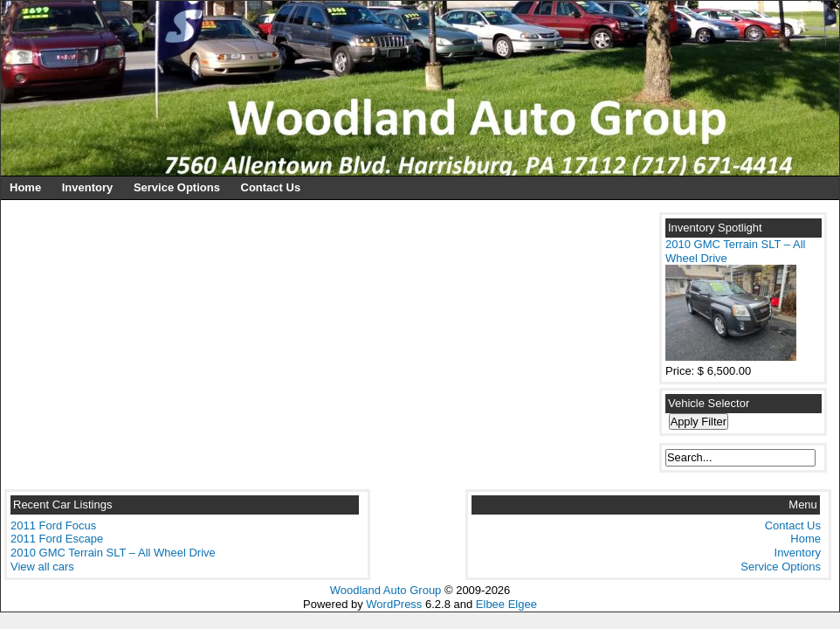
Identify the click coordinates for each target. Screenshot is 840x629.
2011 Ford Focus (53, 525)
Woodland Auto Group (386, 590)
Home (25, 187)
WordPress (394, 604)
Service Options (177, 187)
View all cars (42, 567)
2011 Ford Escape (57, 539)
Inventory (88, 187)
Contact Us (271, 187)
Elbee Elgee (506, 604)
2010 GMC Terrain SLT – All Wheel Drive (113, 553)
